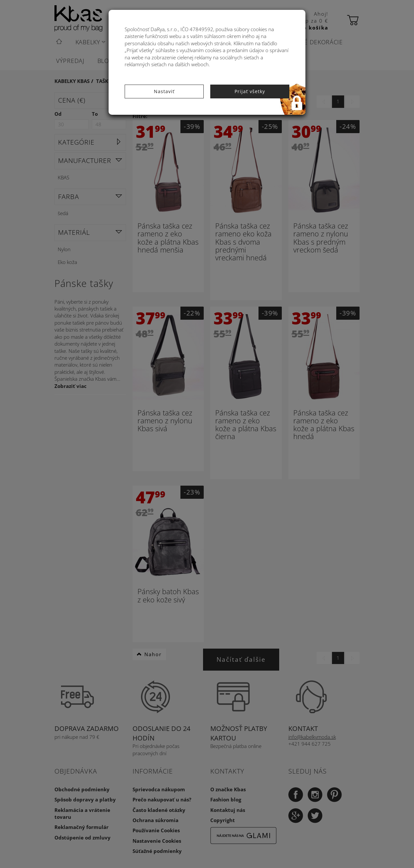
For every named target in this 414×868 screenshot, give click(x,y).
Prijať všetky (250, 91)
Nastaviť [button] (164, 91)
